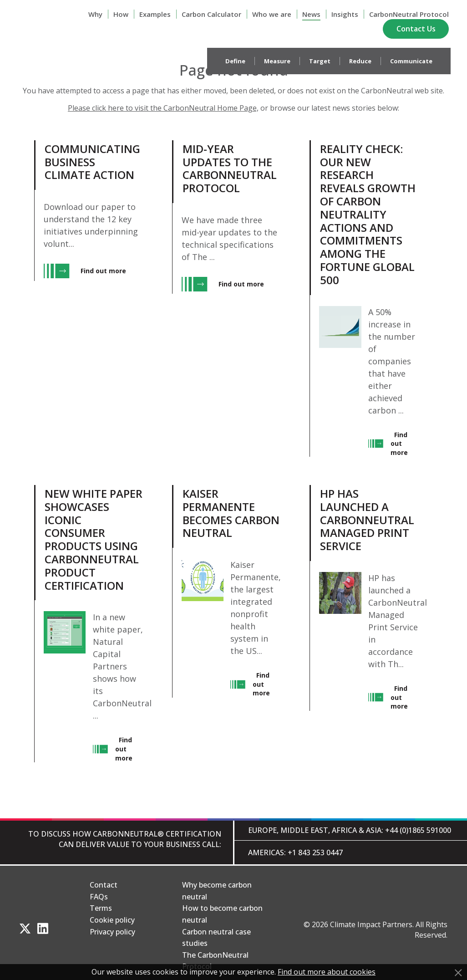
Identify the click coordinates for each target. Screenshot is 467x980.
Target (320, 61)
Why (95, 14)
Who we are (272, 14)
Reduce (360, 61)
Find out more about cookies (327, 972)
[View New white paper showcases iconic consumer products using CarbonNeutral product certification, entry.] (89, 624)
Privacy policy (112, 932)
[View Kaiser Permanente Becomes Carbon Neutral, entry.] (227, 624)
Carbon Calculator (211, 14)
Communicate (411, 61)
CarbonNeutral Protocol (409, 14)
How (121, 14)
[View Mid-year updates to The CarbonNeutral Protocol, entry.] (227, 299)
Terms (101, 908)
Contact (104, 885)
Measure (277, 61)
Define (235, 61)
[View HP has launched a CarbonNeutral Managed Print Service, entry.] (364, 624)
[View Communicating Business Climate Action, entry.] (89, 299)
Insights (345, 14)
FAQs (99, 897)
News (311, 14)
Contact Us (416, 29)
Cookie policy (112, 920)
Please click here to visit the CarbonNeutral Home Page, (163, 108)
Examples (155, 14)
